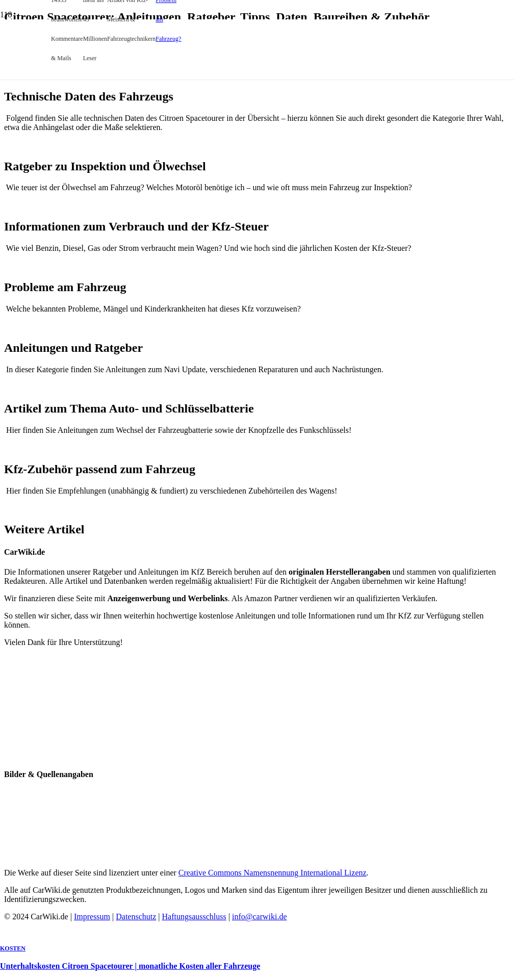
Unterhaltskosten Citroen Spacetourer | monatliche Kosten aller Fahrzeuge (130, 966)
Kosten (13, 948)
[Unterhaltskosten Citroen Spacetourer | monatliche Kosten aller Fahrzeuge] (204, 227)
